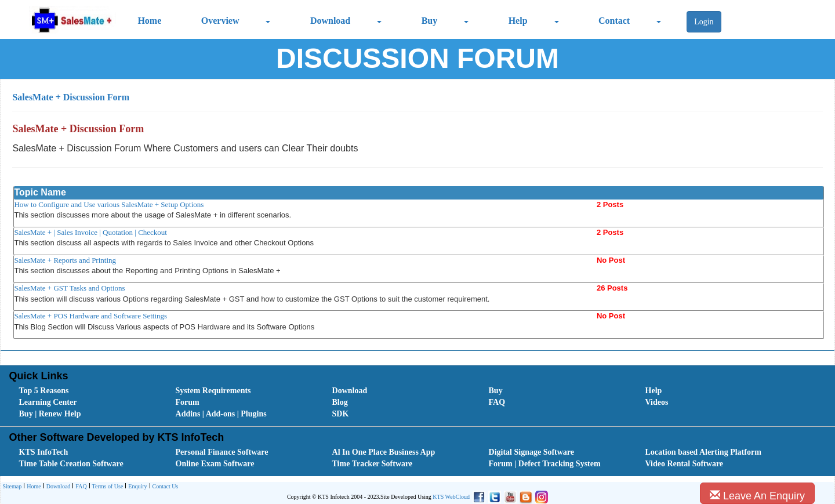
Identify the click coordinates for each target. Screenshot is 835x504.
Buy (430, 21)
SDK (341, 414)
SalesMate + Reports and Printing (65, 260)
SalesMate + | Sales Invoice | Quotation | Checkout (90, 232)
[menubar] (420, 403)
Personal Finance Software (222, 452)
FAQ (497, 402)
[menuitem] (84, 391)
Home (149, 21)
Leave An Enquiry (757, 496)
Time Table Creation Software (71, 464)
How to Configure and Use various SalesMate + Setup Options (109, 204)
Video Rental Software (685, 464)
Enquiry (136, 487)
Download (330, 21)
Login (704, 22)
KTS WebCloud (451, 497)
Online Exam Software (215, 464)
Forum (188, 402)
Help (518, 21)
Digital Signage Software (532, 452)
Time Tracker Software (373, 464)
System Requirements (213, 391)
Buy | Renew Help (50, 414)
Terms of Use (106, 487)
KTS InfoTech (44, 452)
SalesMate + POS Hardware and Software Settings (90, 316)
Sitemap (12, 486)
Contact (614, 21)
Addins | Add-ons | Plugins (221, 414)
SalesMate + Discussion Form (71, 97)
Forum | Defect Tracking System (545, 464)
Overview (220, 21)
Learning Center (48, 402)
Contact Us (164, 487)
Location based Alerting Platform (703, 452)
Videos (657, 402)
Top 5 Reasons (44, 391)
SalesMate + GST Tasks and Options (69, 288)
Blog (340, 402)
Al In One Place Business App (384, 452)
